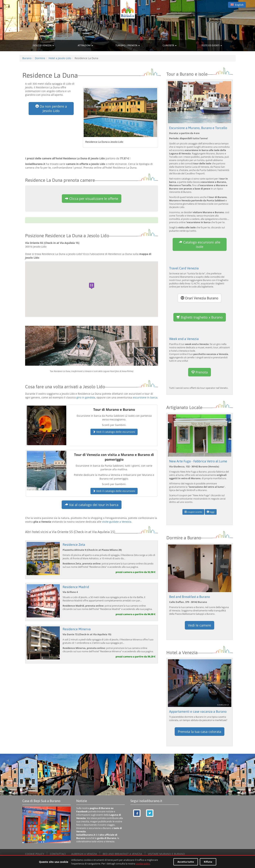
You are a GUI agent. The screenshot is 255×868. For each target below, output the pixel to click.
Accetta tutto (186, 862)
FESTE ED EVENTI (212, 45)
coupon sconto (193, 512)
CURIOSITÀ (170, 45)
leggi (211, 512)
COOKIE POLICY (35, 854)
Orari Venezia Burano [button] (200, 298)
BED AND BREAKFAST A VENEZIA (122, 854)
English (237, 5)
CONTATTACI (58, 854)
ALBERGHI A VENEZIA (84, 854)
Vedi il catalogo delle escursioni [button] (114, 432)
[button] (92, 286)
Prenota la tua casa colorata (200, 732)
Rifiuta (208, 862)
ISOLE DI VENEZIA (43, 45)
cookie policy (143, 864)
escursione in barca (145, 397)
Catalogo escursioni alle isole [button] (200, 244)
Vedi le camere (200, 625)
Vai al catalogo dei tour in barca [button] (92, 505)
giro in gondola (86, 397)
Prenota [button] (200, 372)
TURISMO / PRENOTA (128, 45)
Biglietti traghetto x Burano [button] (200, 317)
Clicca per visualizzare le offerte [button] (92, 199)
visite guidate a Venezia (117, 522)
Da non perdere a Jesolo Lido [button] (51, 109)
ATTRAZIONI (85, 45)
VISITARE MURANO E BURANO (166, 854)
